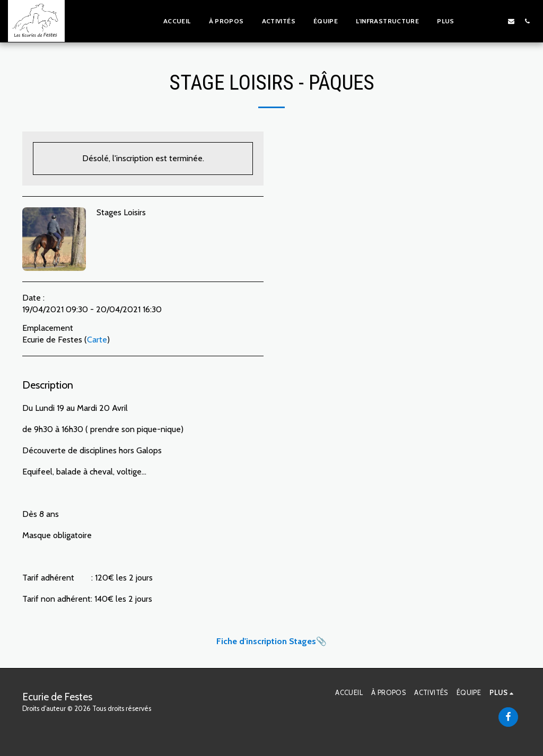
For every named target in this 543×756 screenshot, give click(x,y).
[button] (479, 21)
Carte (97, 340)
